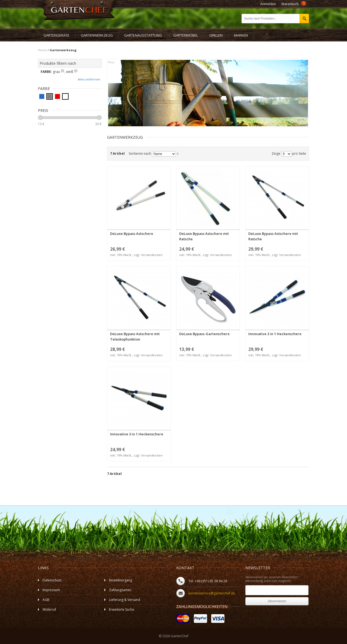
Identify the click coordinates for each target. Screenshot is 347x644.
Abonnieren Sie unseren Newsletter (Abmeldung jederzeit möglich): (272, 579)
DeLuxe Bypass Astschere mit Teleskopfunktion (139, 314)
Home (42, 50)
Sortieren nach (140, 153)
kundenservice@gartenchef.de (212, 593)
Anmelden (268, 4)
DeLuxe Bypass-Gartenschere (208, 314)
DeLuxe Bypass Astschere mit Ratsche (208, 213)
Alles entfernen (89, 79)
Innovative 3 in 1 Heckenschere (277, 314)
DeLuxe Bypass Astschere (139, 213)
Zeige (276, 153)
